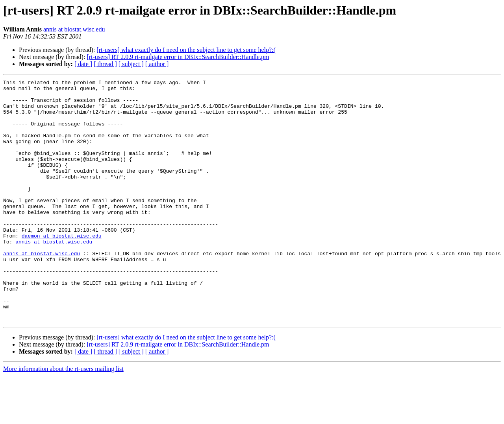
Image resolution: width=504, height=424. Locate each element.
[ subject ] (131, 64)
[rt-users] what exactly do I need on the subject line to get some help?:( (186, 50)
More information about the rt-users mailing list (63, 417)
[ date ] (83, 64)
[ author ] (157, 64)
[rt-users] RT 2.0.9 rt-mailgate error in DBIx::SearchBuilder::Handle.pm (178, 57)
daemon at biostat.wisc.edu (62, 267)
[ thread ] (105, 64)
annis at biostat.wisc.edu (74, 29)
